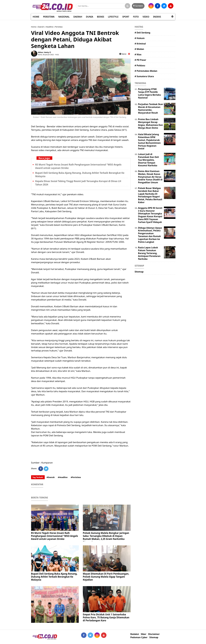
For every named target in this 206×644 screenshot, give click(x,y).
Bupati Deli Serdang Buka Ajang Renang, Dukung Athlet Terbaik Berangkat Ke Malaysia (54, 577)
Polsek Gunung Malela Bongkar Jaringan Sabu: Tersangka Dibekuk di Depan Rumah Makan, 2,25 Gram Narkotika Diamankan (106, 537)
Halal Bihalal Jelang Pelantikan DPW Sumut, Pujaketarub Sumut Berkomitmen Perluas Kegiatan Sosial (149, 141)
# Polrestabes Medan (146, 71)
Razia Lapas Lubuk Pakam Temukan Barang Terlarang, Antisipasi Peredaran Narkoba (149, 253)
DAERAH (78, 17)
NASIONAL (64, 17)
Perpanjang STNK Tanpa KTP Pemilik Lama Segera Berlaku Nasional (150, 93)
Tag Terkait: (38, 477)
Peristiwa (59, 27)
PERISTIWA (49, 17)
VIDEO (146, 17)
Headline (49, 27)
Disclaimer (154, 634)
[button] (172, 15)
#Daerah (51, 477)
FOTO (136, 17)
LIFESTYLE (113, 17)
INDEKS (157, 17)
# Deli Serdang (143, 33)
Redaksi (135, 634)
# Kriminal (140, 44)
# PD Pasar (140, 60)
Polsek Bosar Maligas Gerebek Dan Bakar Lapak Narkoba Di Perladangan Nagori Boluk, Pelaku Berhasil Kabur (150, 195)
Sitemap (139, 272)
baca (123, 54)
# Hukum (140, 38)
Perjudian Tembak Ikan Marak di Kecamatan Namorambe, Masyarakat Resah (151, 108)
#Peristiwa (76, 477)
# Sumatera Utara (144, 76)
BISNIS (101, 17)
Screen (138, 6)
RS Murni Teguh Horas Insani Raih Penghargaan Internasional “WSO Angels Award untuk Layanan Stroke (55, 536)
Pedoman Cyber (139, 637)
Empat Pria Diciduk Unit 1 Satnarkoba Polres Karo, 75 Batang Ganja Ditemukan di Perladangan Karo (106, 617)
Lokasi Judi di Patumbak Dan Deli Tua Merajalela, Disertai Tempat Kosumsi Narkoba (148, 160)
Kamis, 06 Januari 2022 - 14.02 (48, 55)
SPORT (126, 17)
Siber (144, 634)
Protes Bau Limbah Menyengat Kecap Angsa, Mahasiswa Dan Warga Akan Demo (151, 123)
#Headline (63, 477)
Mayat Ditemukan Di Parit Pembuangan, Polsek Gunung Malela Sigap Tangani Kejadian (106, 577)
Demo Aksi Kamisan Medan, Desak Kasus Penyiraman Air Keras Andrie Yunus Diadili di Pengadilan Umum (150, 177)
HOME (36, 17)
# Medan (139, 49)
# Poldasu (140, 65)
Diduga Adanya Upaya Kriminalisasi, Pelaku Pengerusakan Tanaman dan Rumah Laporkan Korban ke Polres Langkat (150, 235)
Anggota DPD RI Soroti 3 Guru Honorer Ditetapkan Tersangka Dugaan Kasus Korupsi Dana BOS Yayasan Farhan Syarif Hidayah (150, 215)
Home (34, 27)
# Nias (138, 54)
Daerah (41, 27)
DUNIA (90, 17)
